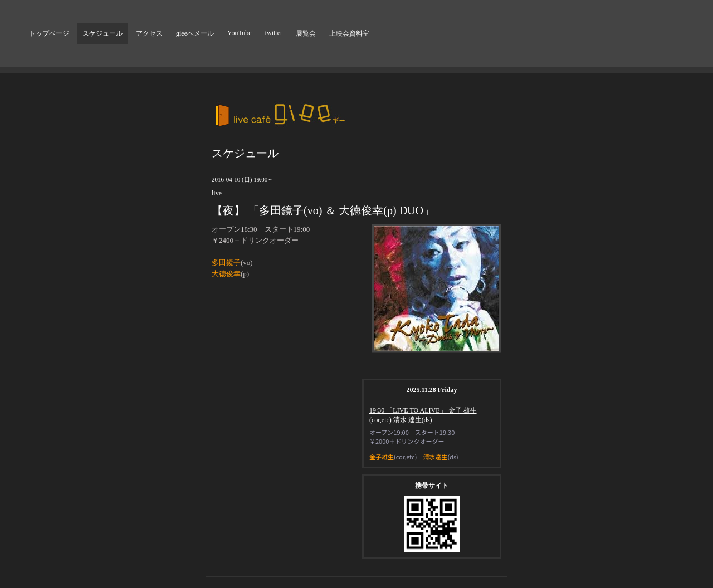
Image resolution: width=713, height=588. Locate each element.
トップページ (49, 33)
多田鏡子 (226, 263)
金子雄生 (382, 457)
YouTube (240, 33)
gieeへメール (195, 33)
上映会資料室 (349, 33)
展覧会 (306, 33)
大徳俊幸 (226, 274)
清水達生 (435, 457)
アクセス (149, 33)
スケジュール (102, 33)
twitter (274, 33)
